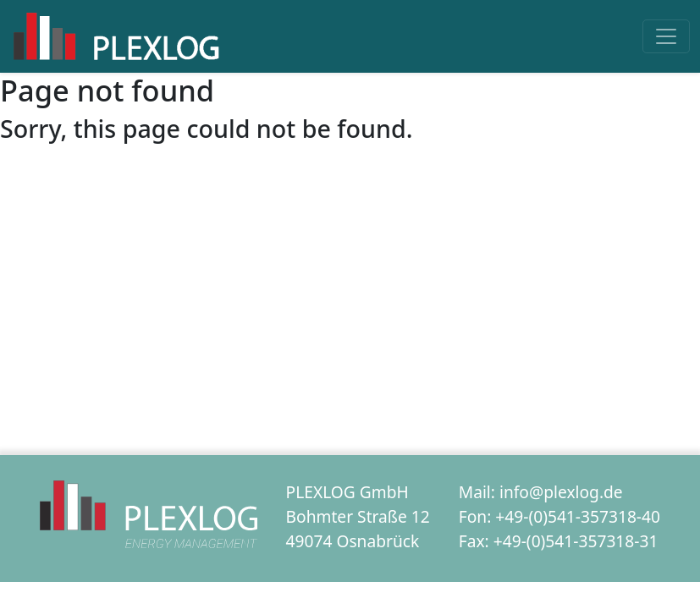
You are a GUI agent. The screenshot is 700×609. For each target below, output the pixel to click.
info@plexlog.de (561, 492)
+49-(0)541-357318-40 (578, 516)
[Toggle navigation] (666, 36)
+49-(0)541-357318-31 (576, 541)
